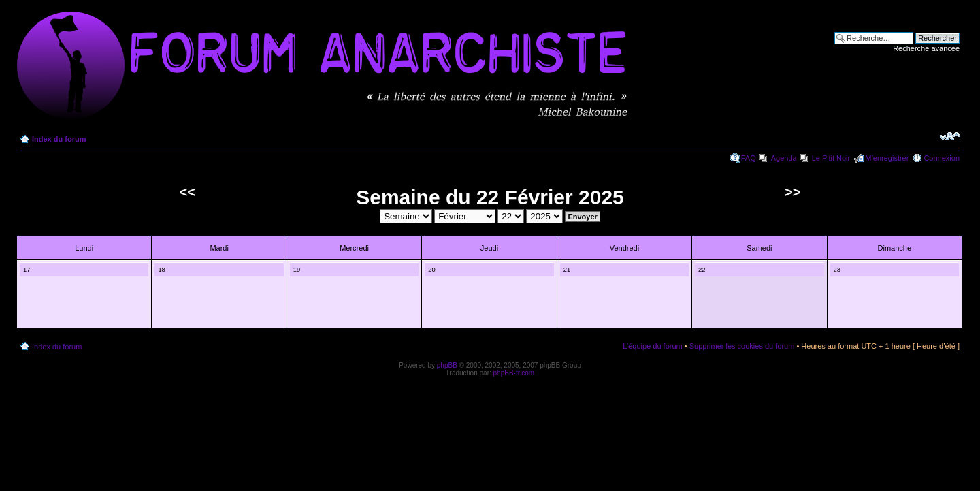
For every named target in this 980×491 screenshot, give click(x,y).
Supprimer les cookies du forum (742, 346)
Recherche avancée (926, 48)
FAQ (749, 158)
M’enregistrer (887, 158)
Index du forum (59, 139)
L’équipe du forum (652, 346)
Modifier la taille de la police (950, 136)
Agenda (784, 158)
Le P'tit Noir (831, 158)
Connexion (942, 158)
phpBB (447, 365)
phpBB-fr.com (514, 373)
